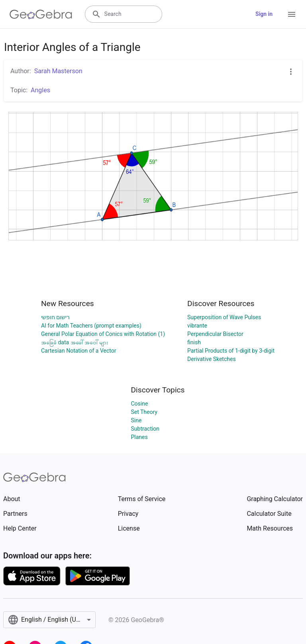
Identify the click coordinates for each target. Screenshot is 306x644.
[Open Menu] (292, 14)
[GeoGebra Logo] (41, 14)
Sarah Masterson (58, 71)
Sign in (264, 14)
